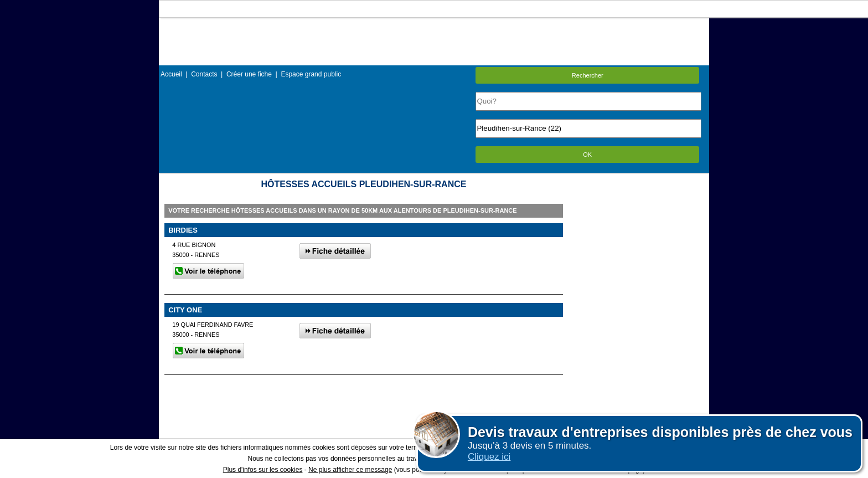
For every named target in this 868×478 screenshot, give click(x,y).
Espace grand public (311, 74)
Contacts (204, 74)
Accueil (171, 74)
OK (587, 155)
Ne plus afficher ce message (350, 470)
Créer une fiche (249, 74)
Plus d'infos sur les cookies (263, 470)
